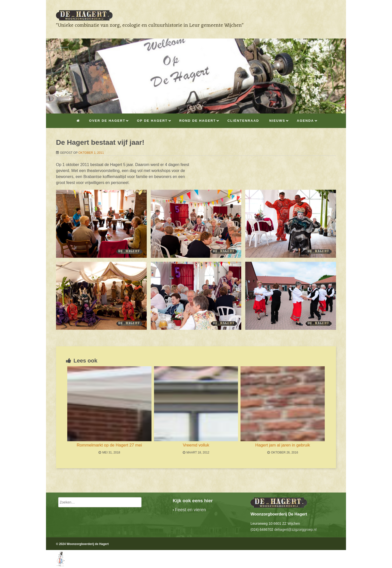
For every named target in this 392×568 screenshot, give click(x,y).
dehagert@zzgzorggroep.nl (295, 529)
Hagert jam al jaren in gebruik (283, 445)
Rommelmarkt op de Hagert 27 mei (109, 445)
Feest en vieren (190, 510)
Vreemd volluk (196, 445)
